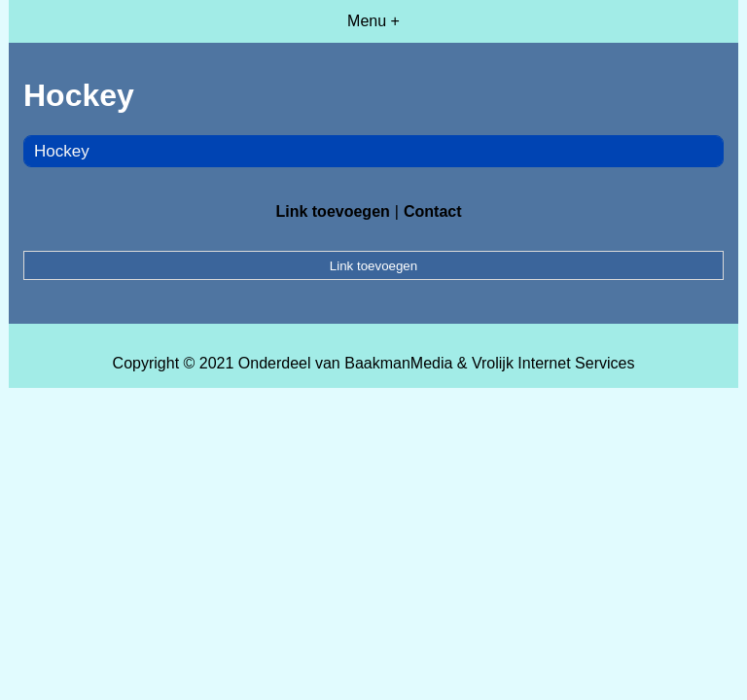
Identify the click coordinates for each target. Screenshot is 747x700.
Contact (433, 211)
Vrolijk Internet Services (553, 363)
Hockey (62, 151)
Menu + (373, 21)
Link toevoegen (332, 211)
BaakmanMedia (398, 363)
